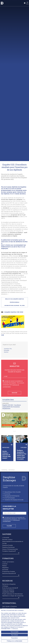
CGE (3, 352)
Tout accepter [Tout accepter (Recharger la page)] (14, 632)
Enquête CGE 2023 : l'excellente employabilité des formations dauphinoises (12, 424)
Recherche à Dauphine (9, 602)
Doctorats (5, 587)
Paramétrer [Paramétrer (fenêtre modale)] (14, 638)
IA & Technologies (10, 515)
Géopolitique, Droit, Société (12, 509)
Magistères (5, 585)
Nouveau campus (7, 557)
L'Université (6, 555)
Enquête (6, 368)
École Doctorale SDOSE (9, 605)
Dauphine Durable (8, 563)
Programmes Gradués (9, 589)
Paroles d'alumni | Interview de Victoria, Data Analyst (6, 472)
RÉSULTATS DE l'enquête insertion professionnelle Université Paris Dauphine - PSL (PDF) (15, 320)
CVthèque (5, 604)
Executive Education (8, 591)
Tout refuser (15, 635)
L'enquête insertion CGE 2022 (13, 329)
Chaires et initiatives (8, 607)
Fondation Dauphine (8, 569)
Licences (5, 581)
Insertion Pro (8, 366)
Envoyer (14, 410)
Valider (9, 543)
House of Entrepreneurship (10, 567)
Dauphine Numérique (8, 565)
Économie (7, 511)
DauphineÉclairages (9, 496)
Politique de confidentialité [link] (15, 641)
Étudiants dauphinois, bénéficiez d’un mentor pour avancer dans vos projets (22, 472)
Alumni (6, 369)
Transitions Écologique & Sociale (14, 517)
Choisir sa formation (8, 579)
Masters (5, 583)
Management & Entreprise (12, 513)
